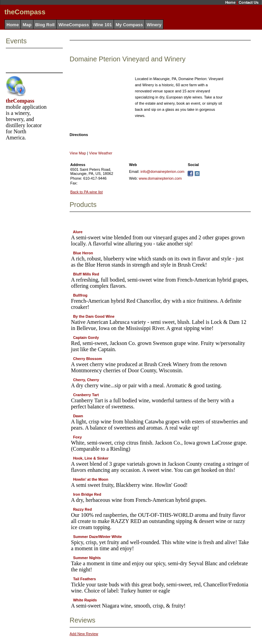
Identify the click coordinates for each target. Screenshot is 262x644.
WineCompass (74, 25)
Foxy (77, 437)
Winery (154, 25)
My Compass (129, 25)
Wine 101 (102, 25)
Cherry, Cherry (86, 380)
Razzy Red (82, 509)
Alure (78, 232)
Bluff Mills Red (86, 274)
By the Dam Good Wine (94, 316)
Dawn (78, 416)
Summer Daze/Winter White (97, 537)
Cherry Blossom (88, 359)
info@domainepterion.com (163, 171)
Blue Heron (83, 253)
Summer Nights (87, 558)
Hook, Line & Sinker (91, 458)
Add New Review (84, 634)
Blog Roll (45, 25)
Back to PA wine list (86, 192)
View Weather (101, 153)
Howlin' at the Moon (91, 479)
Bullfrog (80, 295)
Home (230, 2)
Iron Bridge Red (87, 494)
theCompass (20, 101)
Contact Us (249, 2)
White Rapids (85, 600)
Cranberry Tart (86, 395)
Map (27, 25)
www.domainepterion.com (160, 178)
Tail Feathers (84, 579)
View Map (78, 153)
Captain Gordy (86, 338)
